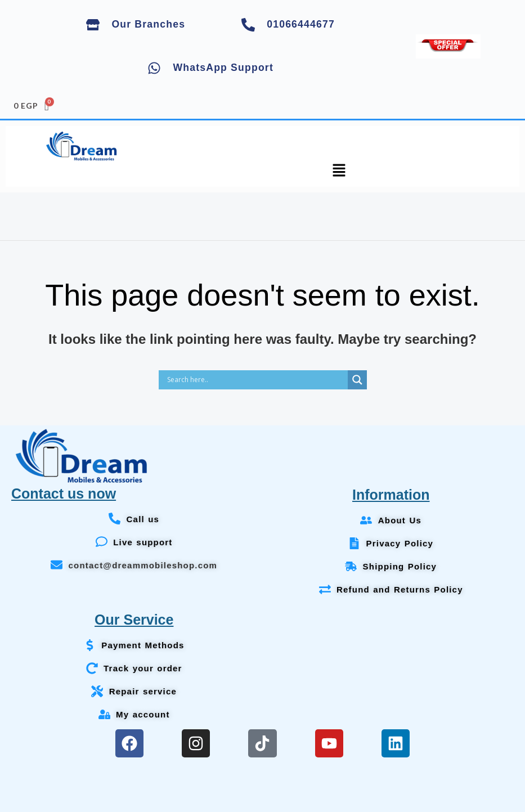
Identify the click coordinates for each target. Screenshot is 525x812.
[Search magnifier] (357, 380)
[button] (339, 172)
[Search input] (256, 380)
